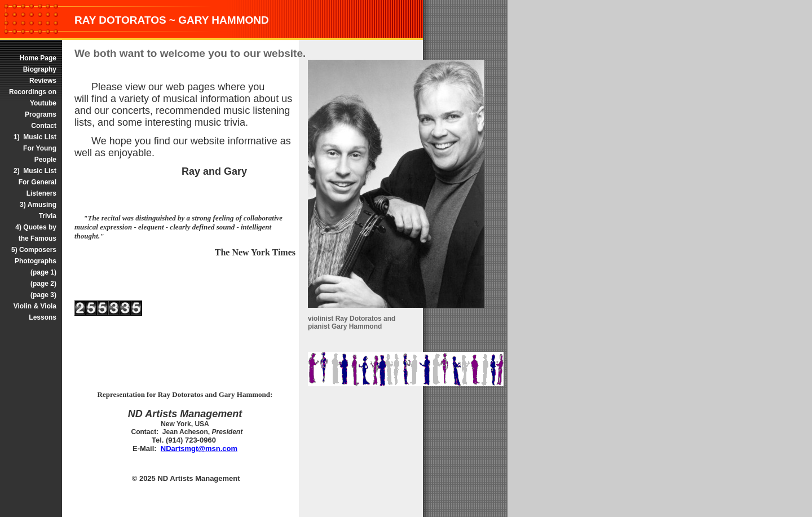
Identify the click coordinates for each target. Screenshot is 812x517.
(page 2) (43, 284)
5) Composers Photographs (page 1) (33, 261)
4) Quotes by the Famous (36, 233)
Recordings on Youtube (33, 98)
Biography (40, 69)
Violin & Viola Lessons (35, 312)
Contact (44, 126)
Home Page (37, 58)
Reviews (43, 81)
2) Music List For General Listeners (35, 182)
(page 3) (43, 295)
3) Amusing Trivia (38, 210)
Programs (41, 114)
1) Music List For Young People (35, 148)
